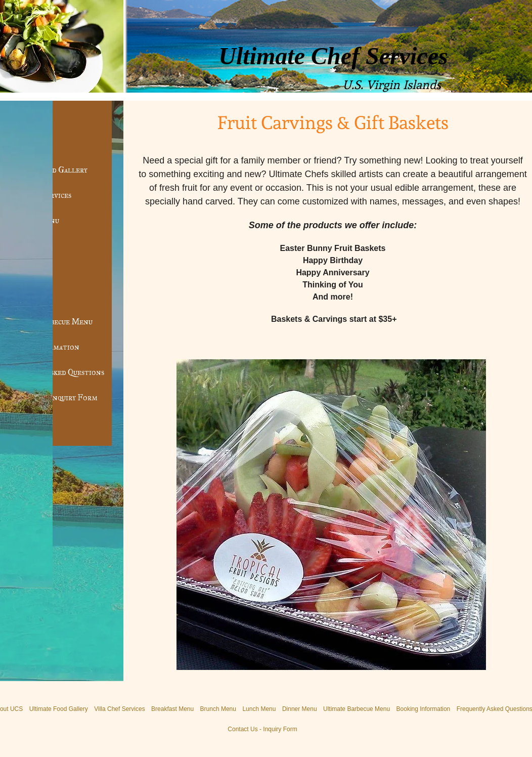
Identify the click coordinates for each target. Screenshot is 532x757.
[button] (331, 515)
